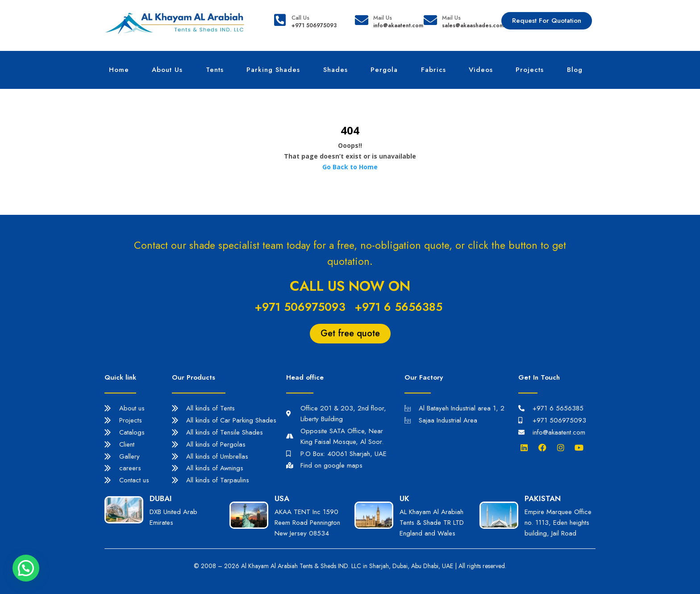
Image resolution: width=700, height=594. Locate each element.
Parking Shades (273, 70)
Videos (481, 70)
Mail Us (383, 18)
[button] (26, 568)
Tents (215, 70)
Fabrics (433, 70)
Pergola (384, 70)
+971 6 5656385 (398, 307)
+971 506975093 (300, 307)
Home (119, 70)
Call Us (300, 18)
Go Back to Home (350, 167)
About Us (167, 70)
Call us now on (350, 286)
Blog (575, 70)
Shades (335, 70)
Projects (530, 70)
